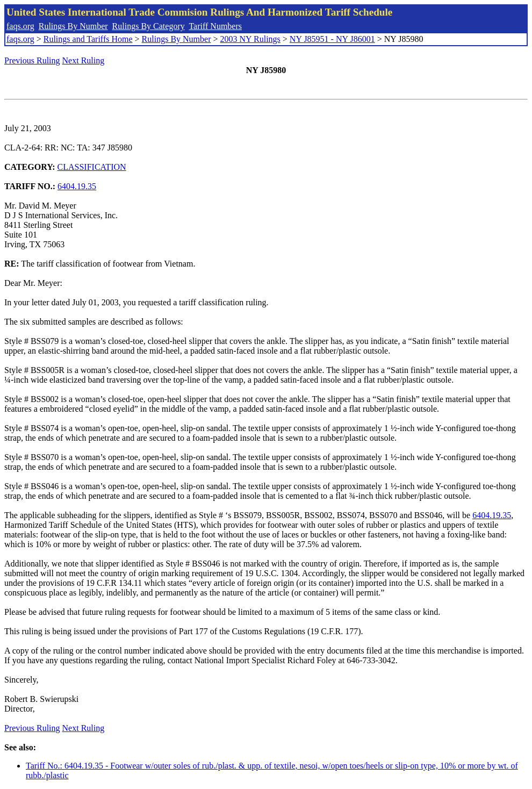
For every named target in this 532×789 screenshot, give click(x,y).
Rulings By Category (149, 26)
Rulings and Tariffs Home (88, 39)
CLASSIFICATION (92, 167)
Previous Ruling (32, 60)
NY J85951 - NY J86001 (332, 39)
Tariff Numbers (215, 26)
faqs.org (20, 26)
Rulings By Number (73, 26)
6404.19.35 (77, 186)
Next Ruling (84, 60)
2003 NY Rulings (250, 39)
